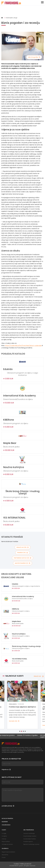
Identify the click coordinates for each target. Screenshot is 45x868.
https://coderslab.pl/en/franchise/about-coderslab (23, 346)
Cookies (16, 864)
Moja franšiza (6, 842)
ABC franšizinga (29, 830)
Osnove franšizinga (29, 833)
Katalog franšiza (7, 818)
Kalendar (5, 822)
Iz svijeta (4, 836)
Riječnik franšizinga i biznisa (31, 844)
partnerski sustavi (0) (23, 558)
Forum (4, 857)
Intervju (4, 839)
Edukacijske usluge (12, 18)
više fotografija (34, 57)
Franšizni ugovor (28, 842)
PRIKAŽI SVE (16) (23, 547)
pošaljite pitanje (8, 806)
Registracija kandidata (8, 852)
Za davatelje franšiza (30, 839)
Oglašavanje (6, 825)
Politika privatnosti (26, 864)
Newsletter (5, 855)
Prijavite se (6, 770)
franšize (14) (22, 553)
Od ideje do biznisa (7, 844)
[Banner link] (22, 11)
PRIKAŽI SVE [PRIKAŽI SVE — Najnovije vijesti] (39, 676)
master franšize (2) (23, 563)
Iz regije (4, 833)
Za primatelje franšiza (30, 836)
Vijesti (4, 830)
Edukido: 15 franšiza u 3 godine (31, 735)
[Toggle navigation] (42, 2)
